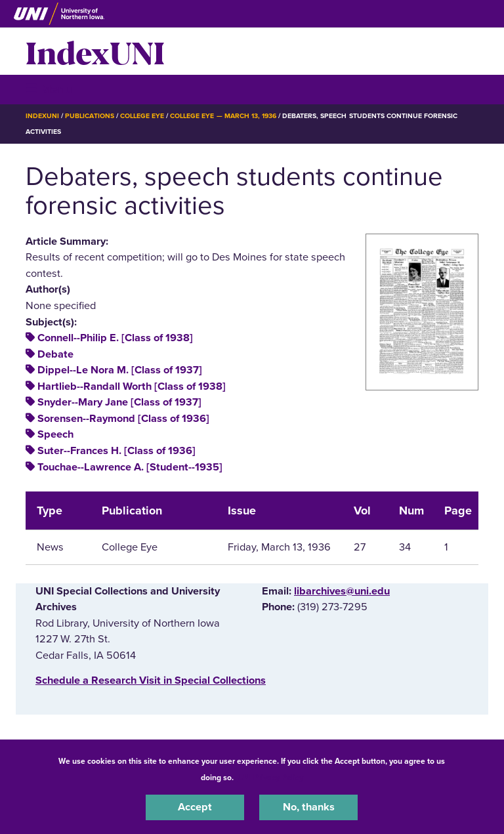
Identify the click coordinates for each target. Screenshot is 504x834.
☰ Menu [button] (49, 89)
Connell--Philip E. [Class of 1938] (115, 338)
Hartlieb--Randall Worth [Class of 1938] (132, 386)
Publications (89, 116)
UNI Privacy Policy (270, 778)
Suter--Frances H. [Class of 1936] (116, 451)
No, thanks (309, 807)
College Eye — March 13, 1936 (223, 116)
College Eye (142, 116)
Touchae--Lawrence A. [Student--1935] (130, 467)
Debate (55, 354)
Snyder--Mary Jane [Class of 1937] (119, 402)
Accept (195, 807)
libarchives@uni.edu (342, 591)
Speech (55, 434)
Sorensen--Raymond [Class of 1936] (123, 419)
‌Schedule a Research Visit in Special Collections (151, 680)
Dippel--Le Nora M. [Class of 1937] (120, 370)
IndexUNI (95, 51)
